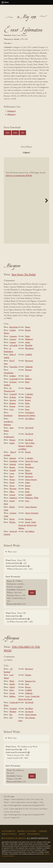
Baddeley (28, 384)
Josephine (13, 714)
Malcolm (13, 464)
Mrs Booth (29, 439)
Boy (11, 720)
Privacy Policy (9, 840)
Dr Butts (13, 403)
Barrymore (29, 366)
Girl (11, 723)
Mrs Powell (29, 433)
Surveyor (13, 406)
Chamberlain (9, 378)
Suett (27, 381)
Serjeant (12, 500)
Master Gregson (31, 485)
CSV (23, 133)
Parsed (26, 158)
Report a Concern (27, 837)
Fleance (12, 485)
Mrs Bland (29, 445)
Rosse (12, 482)
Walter (12, 687)
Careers (43, 837)
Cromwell (13, 400)
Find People (33, 840)
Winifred (13, 717)
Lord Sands (14, 384)
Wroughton (29, 354)
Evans (27, 415)
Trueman (28, 375)
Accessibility (9, 837)
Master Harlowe (31, 512)
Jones (27, 506)
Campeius (13, 342)
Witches (13, 528)
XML (15, 133)
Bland (27, 387)
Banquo (12, 473)
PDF (13, 153)
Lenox (12, 479)
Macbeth (13, 470)
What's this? (12, 557)
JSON (7, 133)
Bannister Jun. (30, 687)
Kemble (28, 470)
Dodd (33, 528)
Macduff (12, 476)
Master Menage (31, 720)
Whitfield (29, 351)
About (22, 840)
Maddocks (29, 372)
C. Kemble (29, 400)
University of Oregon (15, 844)
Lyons (27, 412)
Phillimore (29, 345)
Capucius (13, 345)
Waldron (28, 403)
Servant (12, 699)
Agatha (12, 448)
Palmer (28, 333)
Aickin (28, 348)
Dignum (28, 394)
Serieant (12, 412)
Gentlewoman (9, 442)
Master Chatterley (32, 519)
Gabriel (12, 693)
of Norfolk (13, 351)
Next (46, 206)
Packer (27, 342)
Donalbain (13, 467)
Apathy (12, 690)
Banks (27, 409)
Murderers (13, 503)
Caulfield (28, 360)
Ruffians (12, 702)
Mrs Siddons (30, 424)
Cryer (12, 415)
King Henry (14, 333)
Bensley (28, 336)
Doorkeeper (8, 421)
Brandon (13, 409)
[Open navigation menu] (3, 2)
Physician (13, 494)
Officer (12, 497)
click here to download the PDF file (19, 181)
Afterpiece (11, 115)
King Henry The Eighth (24, 280)
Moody (28, 528)
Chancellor (13, 372)
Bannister (29, 525)
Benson (28, 406)
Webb (36, 503)
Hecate (12, 525)
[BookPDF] (26, 206)
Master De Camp (31, 467)
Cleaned (39, 153)
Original (26, 153)
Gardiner (13, 381)
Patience (12, 445)
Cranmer (13, 348)
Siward (12, 488)
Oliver (12, 696)
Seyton (12, 491)
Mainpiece (11, 111)
